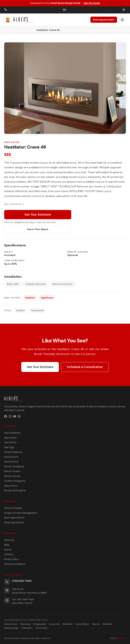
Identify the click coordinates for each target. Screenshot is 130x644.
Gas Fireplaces (23, 30)
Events (8, 550)
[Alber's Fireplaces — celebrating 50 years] (19, 20)
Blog (7, 545)
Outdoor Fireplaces (15, 481)
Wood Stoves (11, 462)
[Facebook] (6, 416)
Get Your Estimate (38, 214)
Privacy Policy (12, 559)
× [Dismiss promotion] (127, 3)
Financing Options (14, 522)
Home (7, 30)
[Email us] (64, 10)
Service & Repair (13, 508)
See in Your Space (38, 229)
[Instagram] (10, 416)
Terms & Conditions (15, 564)
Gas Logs (9, 447)
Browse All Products (15, 490)
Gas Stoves (10, 442)
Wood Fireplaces (13, 452)
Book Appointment (104, 20)
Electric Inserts (12, 471)
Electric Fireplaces (14, 467)
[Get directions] (124, 10)
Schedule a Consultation (85, 367)
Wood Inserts (11, 457)
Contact (9, 554)
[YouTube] (15, 416)
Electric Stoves (12, 476)
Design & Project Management (21, 513)
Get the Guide (92, 3)
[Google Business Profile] (19, 416)
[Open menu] (122, 20)
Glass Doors (11, 486)
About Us (9, 540)
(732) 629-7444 (22, 581)
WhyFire (122, 638)
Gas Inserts (10, 438)
